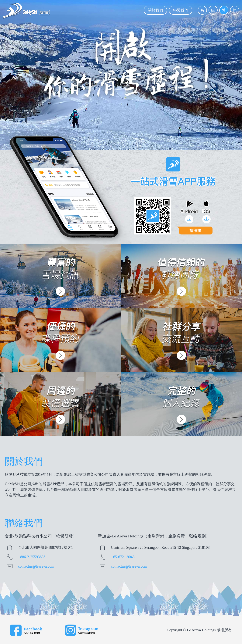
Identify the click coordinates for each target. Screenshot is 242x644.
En (213, 10)
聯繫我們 (181, 10)
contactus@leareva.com (36, 566)
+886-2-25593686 (32, 557)
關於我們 (155, 10)
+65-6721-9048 (123, 557)
